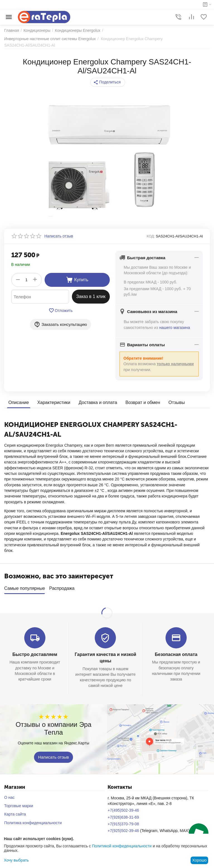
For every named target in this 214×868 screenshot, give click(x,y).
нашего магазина (175, 328)
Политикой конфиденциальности (122, 846)
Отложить (61, 311)
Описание (19, 402)
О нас (9, 795)
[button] (108, 82)
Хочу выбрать (16, 860)
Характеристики (54, 402)
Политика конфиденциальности (33, 821)
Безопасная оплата (176, 652)
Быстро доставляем (35, 652)
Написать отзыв (54, 755)
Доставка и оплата (98, 402)
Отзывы (177, 402)
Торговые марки (19, 804)
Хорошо (200, 860)
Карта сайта (15, 812)
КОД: (151, 236)
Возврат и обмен (143, 402)
